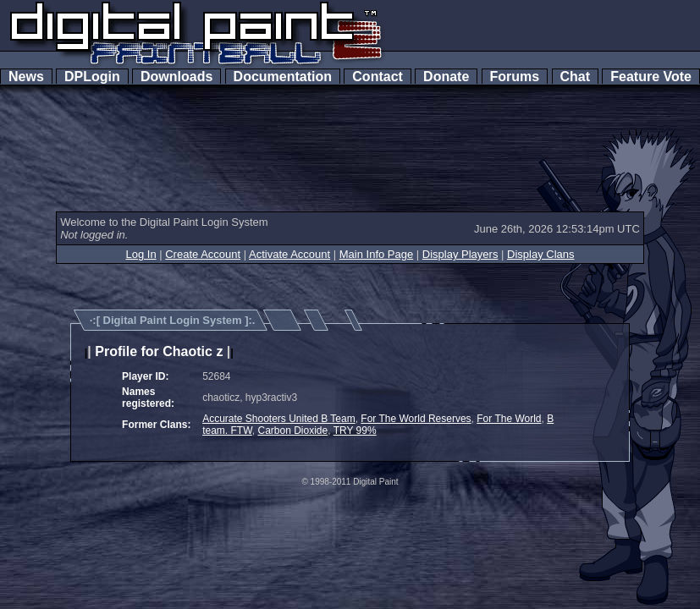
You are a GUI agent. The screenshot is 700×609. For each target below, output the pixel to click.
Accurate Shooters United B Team (279, 419)
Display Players (460, 254)
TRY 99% (355, 431)
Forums (515, 77)
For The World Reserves (416, 419)
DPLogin (92, 77)
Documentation (283, 77)
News (26, 77)
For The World (509, 419)
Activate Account (289, 254)
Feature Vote (651, 77)
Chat (575, 77)
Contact (377, 77)
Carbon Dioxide (292, 431)
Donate (446, 77)
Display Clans (540, 254)
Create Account (203, 254)
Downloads (176, 77)
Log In (141, 254)
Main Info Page (376, 254)
